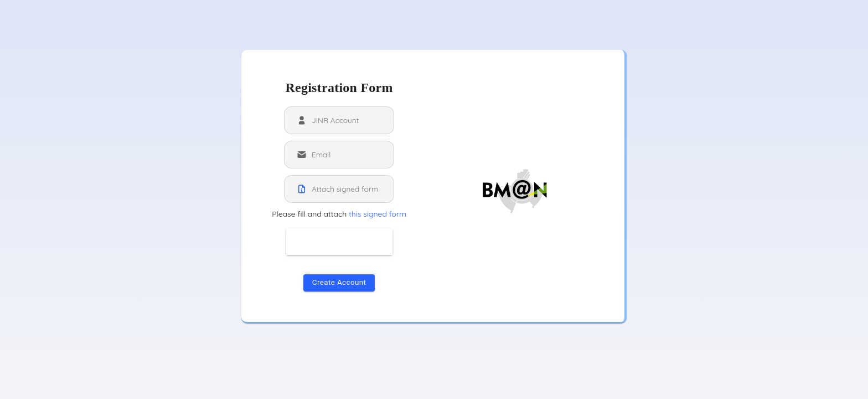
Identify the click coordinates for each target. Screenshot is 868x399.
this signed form (378, 214)
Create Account (339, 282)
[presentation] (370, 243)
